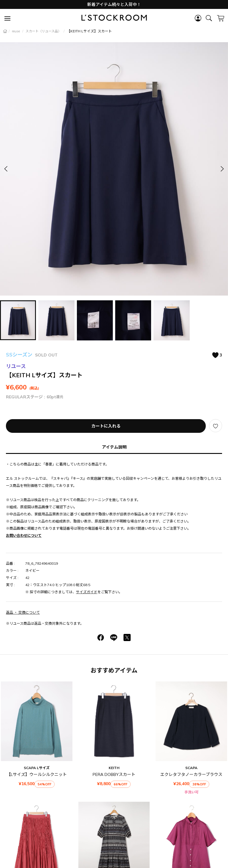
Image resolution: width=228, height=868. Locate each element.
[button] (222, 169)
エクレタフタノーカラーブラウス (191, 774)
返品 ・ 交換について (23, 612)
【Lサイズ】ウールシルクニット (37, 774)
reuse (16, 31)
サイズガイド (87, 592)
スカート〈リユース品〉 (44, 31)
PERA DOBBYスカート (114, 774)
